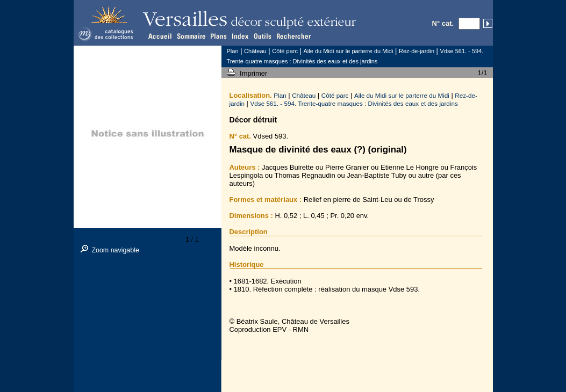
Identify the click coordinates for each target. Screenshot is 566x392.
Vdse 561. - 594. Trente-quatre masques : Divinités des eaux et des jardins (354, 103)
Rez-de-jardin (417, 51)
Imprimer (255, 73)
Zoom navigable (115, 250)
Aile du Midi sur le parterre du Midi (402, 95)
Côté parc (335, 95)
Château (304, 95)
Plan (280, 95)
